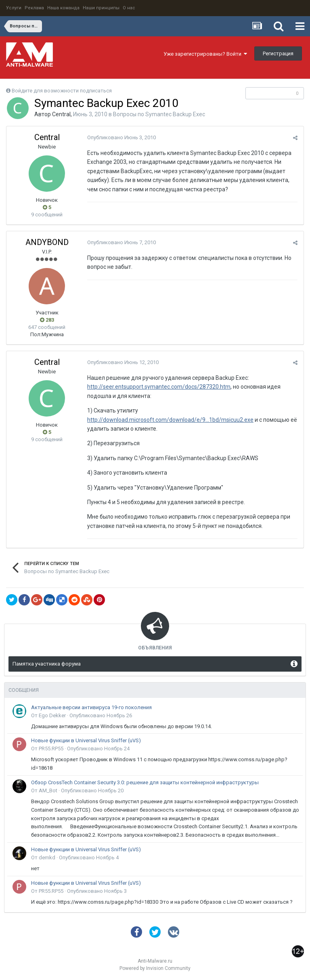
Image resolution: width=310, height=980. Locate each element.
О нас (129, 8)
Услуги (14, 8)
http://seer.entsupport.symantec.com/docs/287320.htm (159, 387)
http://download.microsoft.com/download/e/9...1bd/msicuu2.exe (170, 420)
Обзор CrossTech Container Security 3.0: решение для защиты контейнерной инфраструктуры (145, 782)
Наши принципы (101, 8)
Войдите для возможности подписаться (62, 91)
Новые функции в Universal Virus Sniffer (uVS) (86, 740)
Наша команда (63, 8)
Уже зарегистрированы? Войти (205, 54)
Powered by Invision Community (155, 968)
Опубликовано (121, 137)
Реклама (34, 8)
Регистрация (278, 53)
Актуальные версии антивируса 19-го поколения (91, 707)
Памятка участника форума (47, 664)
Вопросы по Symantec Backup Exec (159, 114)
